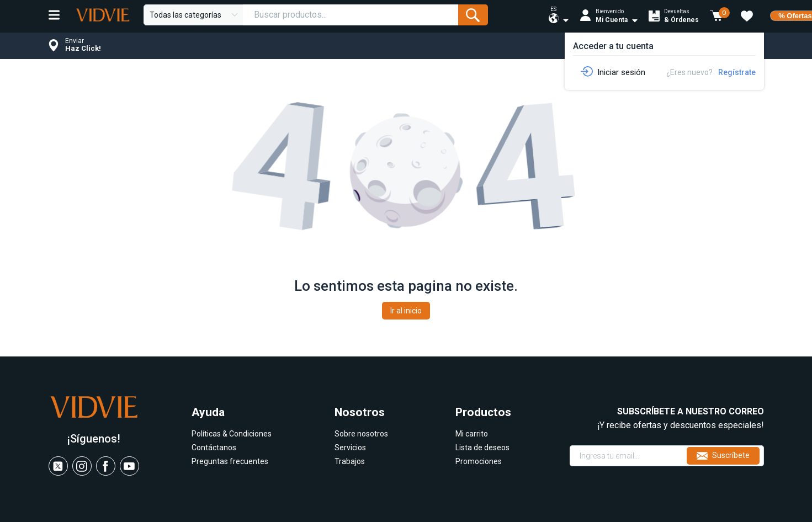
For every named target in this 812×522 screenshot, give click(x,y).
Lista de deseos (482, 448)
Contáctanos (214, 448)
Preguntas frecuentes (230, 461)
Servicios (350, 448)
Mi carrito (472, 434)
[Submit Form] (473, 15)
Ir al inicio (406, 311)
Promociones (479, 461)
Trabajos (350, 461)
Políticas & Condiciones (232, 434)
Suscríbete (723, 456)
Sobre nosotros (361, 434)
